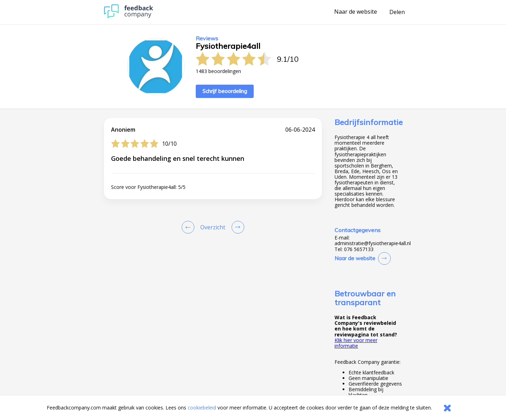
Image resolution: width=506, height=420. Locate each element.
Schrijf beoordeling (225, 91)
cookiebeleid (202, 408)
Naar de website (356, 12)
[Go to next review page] (236, 227)
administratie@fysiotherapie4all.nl (373, 243)
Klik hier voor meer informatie (356, 343)
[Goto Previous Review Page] (189, 227)
